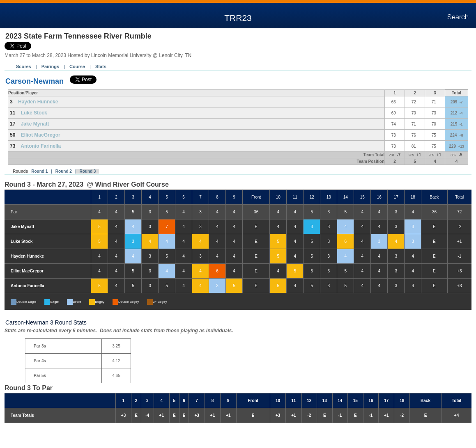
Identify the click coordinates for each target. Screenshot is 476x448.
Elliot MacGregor (41, 135)
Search (458, 17)
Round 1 (39, 171)
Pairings (50, 66)
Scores (24, 66)
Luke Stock (34, 113)
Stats (101, 66)
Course (77, 66)
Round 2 (64, 171)
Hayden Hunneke (38, 102)
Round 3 (87, 171)
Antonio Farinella (41, 146)
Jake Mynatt (35, 124)
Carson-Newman (34, 81)
